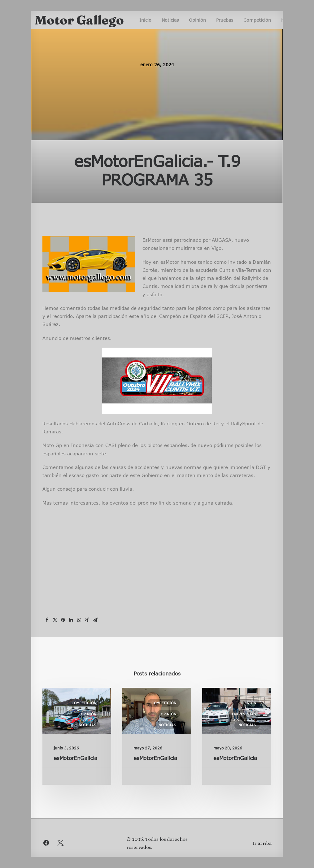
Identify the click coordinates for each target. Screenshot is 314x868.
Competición (257, 20)
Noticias (170, 20)
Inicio (145, 20)
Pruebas (225, 20)
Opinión (197, 20)
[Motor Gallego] (79, 20)
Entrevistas (244, 714)
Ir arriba (262, 843)
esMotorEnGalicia (75, 758)
